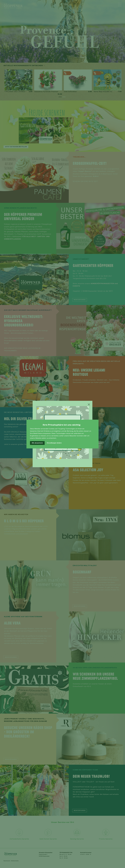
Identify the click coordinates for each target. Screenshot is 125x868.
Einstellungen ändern (54, 443)
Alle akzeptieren (37, 443)
